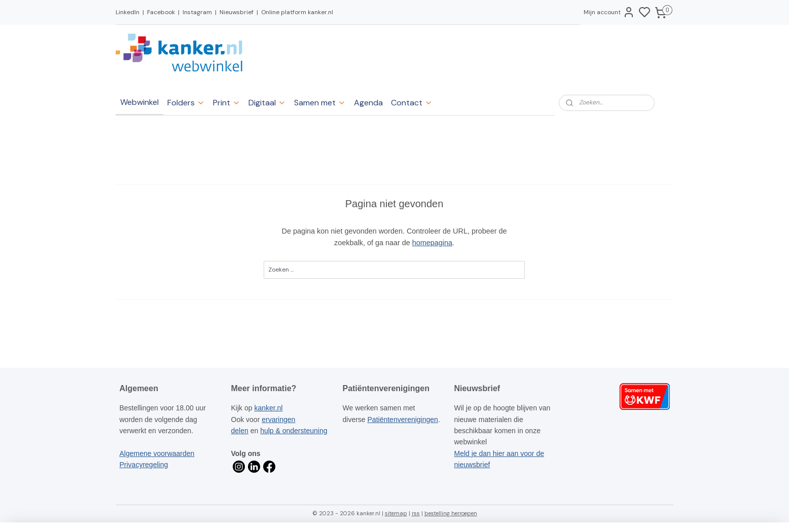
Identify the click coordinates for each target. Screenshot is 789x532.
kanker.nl (268, 408)
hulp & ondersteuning (294, 431)
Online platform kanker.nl (297, 12)
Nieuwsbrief (237, 12)
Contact (412, 103)
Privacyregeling (144, 465)
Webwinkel (139, 102)
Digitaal (267, 103)
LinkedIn (128, 12)
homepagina (432, 243)
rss (416, 513)
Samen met (320, 103)
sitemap (396, 513)
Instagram (197, 12)
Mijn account (609, 12)
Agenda (368, 103)
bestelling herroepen (451, 513)
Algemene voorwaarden (157, 453)
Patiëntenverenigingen (403, 420)
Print (227, 103)
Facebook (161, 12)
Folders (186, 103)
